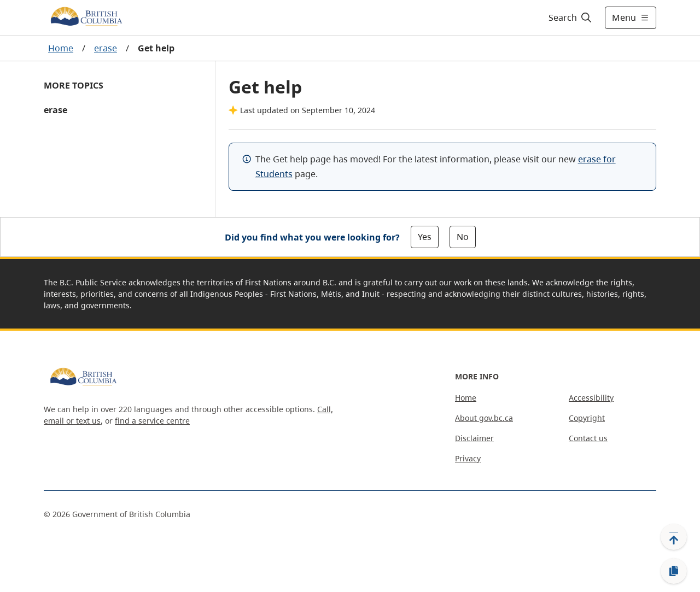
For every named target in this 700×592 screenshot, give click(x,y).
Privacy (468, 458)
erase (106, 48)
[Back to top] (674, 537)
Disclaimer (474, 438)
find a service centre (152, 421)
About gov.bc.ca (484, 418)
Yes (425, 237)
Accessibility (591, 398)
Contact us (588, 438)
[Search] (571, 17)
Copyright (587, 418)
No (463, 237)
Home (61, 48)
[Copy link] (674, 571)
